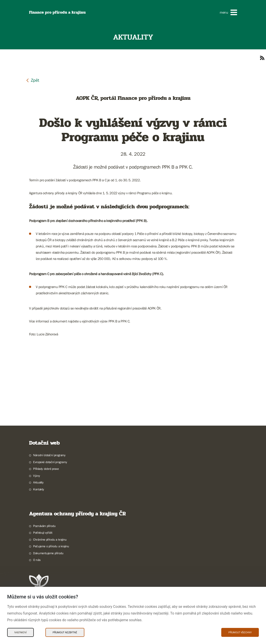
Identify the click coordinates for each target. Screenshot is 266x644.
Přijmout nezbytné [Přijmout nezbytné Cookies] (65, 632)
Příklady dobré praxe (46, 469)
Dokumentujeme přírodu (48, 553)
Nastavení (20, 632)
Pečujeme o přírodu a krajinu (51, 546)
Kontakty (39, 489)
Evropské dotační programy (50, 462)
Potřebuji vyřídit (43, 533)
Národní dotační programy (49, 455)
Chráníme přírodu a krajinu (50, 539)
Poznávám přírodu (44, 526)
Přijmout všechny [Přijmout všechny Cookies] (240, 632)
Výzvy (36, 476)
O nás (37, 560)
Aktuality (38, 482)
